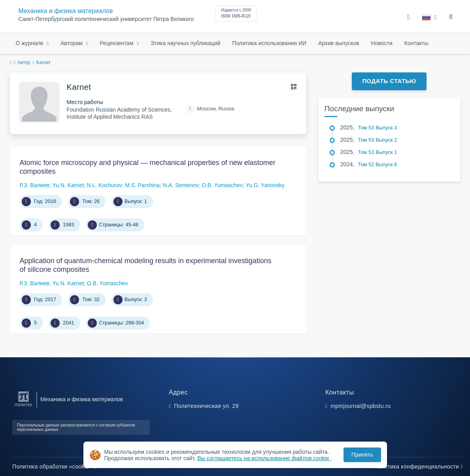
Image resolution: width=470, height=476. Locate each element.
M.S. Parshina (142, 185)
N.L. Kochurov (105, 185)
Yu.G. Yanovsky (265, 185)
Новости (382, 43)
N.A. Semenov (181, 185)
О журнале (30, 43)
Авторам (72, 43)
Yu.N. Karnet (68, 185)
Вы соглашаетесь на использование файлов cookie (264, 458)
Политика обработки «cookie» (54, 467)
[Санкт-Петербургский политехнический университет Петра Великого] (24, 407)
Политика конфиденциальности (418, 467)
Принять (362, 455)
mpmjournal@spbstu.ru (361, 406)
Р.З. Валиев (35, 185)
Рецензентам (117, 43)
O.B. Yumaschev (222, 185)
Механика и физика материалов (66, 11)
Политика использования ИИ (269, 43)
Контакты (416, 43)
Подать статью (389, 81)
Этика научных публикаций (186, 43)
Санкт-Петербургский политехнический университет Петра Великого (106, 19)
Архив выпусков (339, 43)
